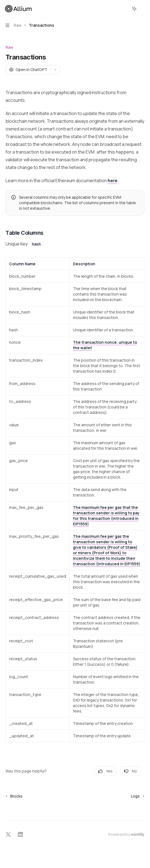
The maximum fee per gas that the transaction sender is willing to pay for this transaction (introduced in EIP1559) (106, 516)
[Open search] (124, 9)
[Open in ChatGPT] (28, 70)
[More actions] (143, 9)
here (113, 181)
